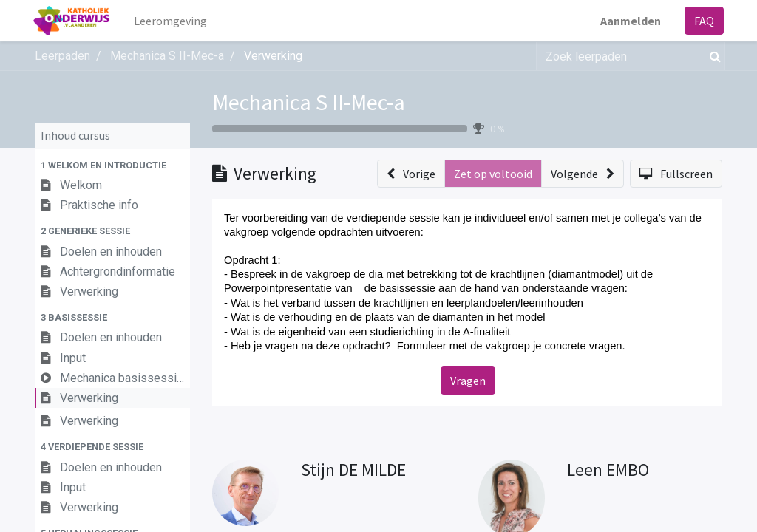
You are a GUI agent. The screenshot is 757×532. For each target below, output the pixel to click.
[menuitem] (173, 21)
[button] (112, 165)
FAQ (703, 21)
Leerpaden (62, 56)
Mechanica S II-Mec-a (309, 102)
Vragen (468, 381)
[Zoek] (712, 56)
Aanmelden (629, 21)
